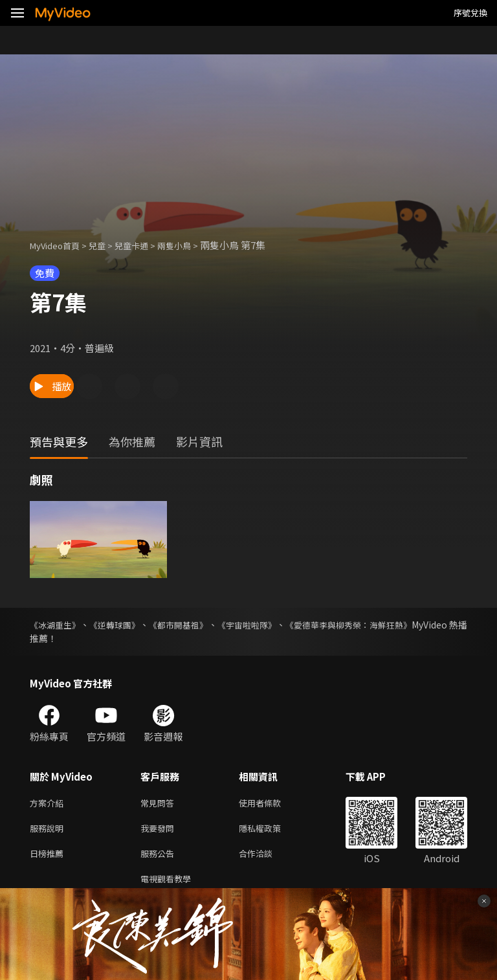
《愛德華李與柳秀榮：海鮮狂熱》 (399, 625)
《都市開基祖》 (203, 625)
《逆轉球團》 (128, 625)
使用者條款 (271, 804)
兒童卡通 (146, 245)
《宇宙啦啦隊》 (283, 625)
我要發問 (160, 831)
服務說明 (49, 831)
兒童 (107, 245)
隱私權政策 (271, 831)
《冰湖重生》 (57, 625)
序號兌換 (470, 13)
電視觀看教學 (170, 885)
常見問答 (160, 804)
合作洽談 (266, 858)
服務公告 (160, 858)
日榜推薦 (49, 858)
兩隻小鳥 (193, 245)
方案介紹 (49, 804)
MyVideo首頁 (59, 245)
